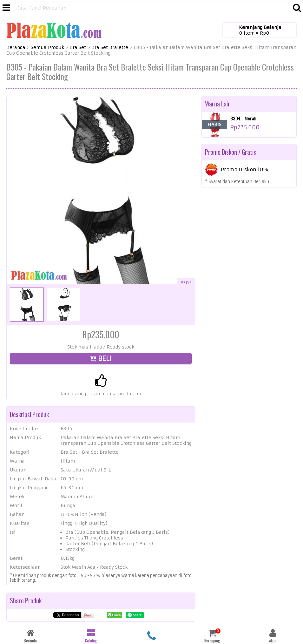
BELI (101, 359)
